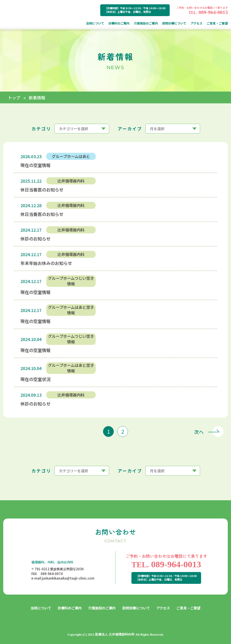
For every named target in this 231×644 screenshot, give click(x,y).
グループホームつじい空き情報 (71, 281)
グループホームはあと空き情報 (71, 310)
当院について (41, 608)
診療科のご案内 (70, 608)
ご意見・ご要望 (188, 608)
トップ (14, 97)
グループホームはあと (71, 156)
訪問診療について (136, 608)
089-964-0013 (208, 12)
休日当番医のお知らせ (42, 190)
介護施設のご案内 (102, 608)
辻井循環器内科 (71, 181)
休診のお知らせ (35, 239)
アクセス (163, 608)
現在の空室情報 (35, 165)
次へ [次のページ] (199, 431)
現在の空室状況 (35, 379)
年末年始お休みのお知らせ (46, 263)
